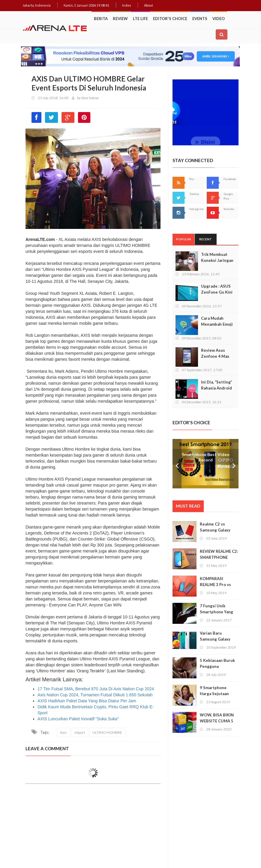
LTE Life (140, 19)
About (148, 5)
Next (234, 464)
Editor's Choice (170, 19)
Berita (101, 19)
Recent (205, 239)
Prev (177, 464)
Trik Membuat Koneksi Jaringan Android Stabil (217, 260)
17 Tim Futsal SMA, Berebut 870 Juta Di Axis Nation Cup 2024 (96, 689)
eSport (80, 732)
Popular (184, 239)
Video (219, 19)
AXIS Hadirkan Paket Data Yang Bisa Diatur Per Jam (87, 701)
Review (120, 19)
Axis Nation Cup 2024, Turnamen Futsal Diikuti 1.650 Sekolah (95, 695)
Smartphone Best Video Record (206, 457)
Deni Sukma (90, 98)
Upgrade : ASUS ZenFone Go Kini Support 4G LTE (217, 292)
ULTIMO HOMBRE (107, 732)
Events (200, 19)
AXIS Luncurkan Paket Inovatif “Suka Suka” (78, 719)
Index (127, 5)
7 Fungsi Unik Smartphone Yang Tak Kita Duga (216, 612)
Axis (63, 732)
